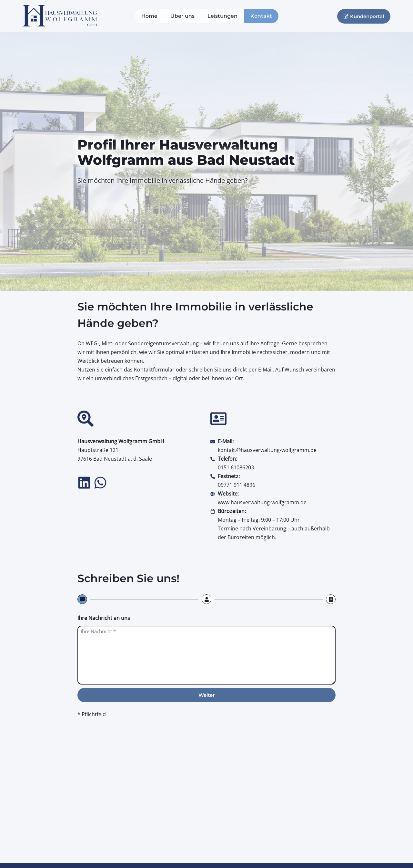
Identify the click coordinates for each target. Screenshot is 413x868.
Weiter (206, 695)
